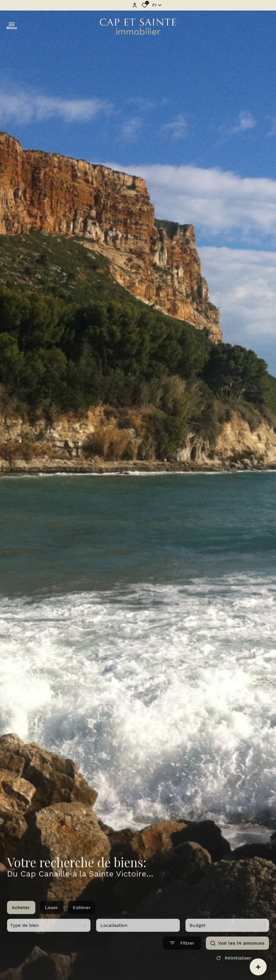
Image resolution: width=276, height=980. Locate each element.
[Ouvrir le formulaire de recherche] (182, 951)
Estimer (82, 915)
